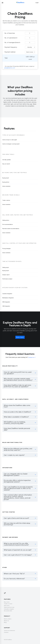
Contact (6, 632)
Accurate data (8, 611)
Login (37, 3)
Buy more (7, 602)
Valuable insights (9, 609)
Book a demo (8, 619)
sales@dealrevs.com (10, 68)
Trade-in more (8, 604)
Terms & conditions (9, 631)
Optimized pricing (9, 607)
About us (6, 621)
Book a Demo (20, 337)
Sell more (7, 606)
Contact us (31, 357)
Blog (5, 622)
